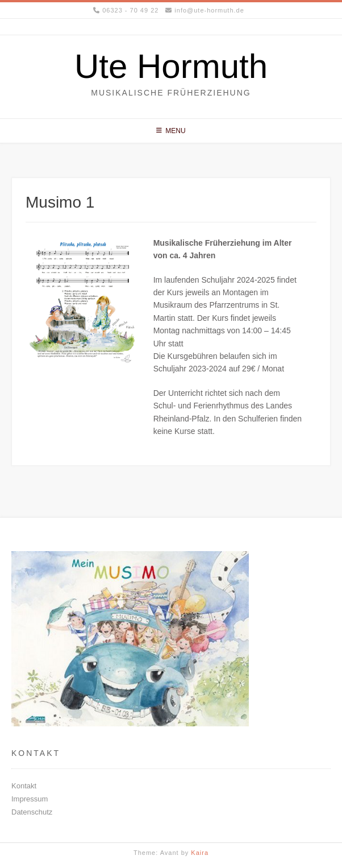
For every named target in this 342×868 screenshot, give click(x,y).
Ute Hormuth (171, 67)
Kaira (200, 853)
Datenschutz (32, 812)
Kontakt (24, 786)
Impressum (30, 799)
